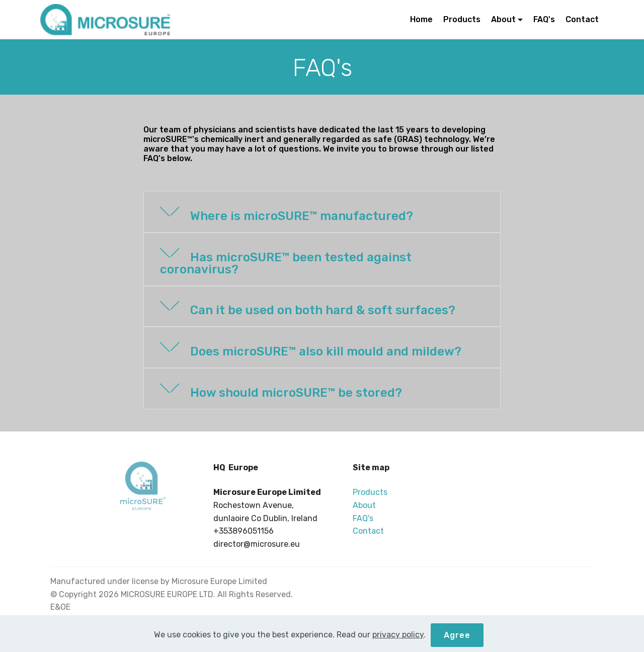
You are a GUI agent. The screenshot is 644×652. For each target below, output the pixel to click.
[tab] (322, 212)
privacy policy (398, 646)
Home (421, 19)
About (503, 19)
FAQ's (544, 19)
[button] (322, 212)
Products (462, 19)
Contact (582, 19)
